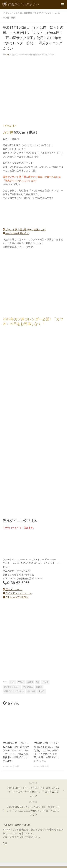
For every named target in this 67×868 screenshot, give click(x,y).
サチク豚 (18, 13)
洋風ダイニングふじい (45, 13)
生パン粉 (31, 691)
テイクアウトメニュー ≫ (17, 593)
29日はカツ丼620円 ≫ (16, 597)
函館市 (39, 687)
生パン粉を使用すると (16, 233)
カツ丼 (45, 682)
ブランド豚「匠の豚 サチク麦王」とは (24, 230)
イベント (7, 13)
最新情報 (28, 13)
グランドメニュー (12, 687)
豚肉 (13, 18)
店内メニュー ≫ (13, 589)
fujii (7, 55)
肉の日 (42, 691)
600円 (30, 682)
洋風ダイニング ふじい (14, 691)
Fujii (5, 843)
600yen (21, 682)
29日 (12, 682)
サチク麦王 (28, 687)
